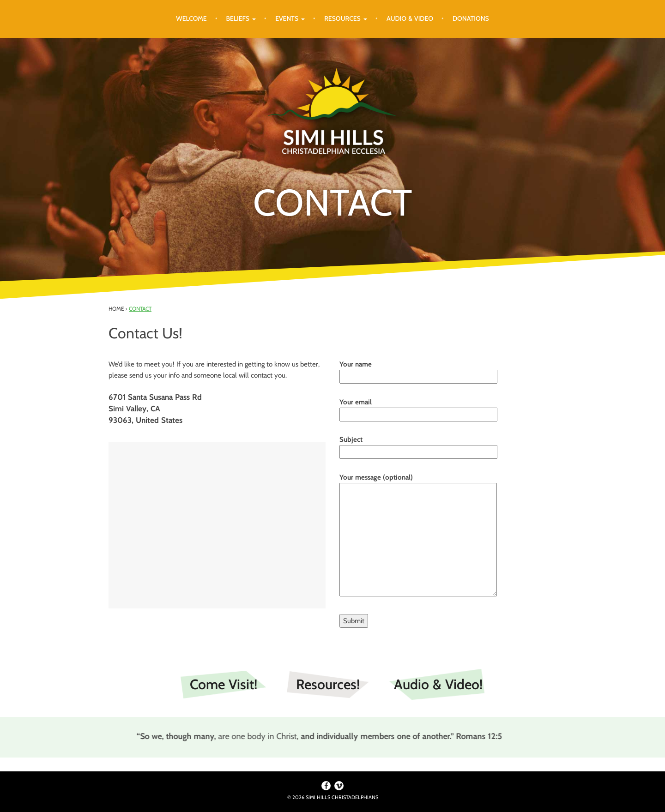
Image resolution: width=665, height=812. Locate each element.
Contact (140, 309)
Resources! (328, 684)
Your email (418, 408)
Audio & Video (410, 18)
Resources (346, 18)
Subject (418, 446)
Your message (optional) (418, 536)
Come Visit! (224, 684)
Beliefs (241, 18)
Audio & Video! (438, 684)
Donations (471, 18)
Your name (418, 370)
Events (290, 18)
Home (116, 309)
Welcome (191, 18)
